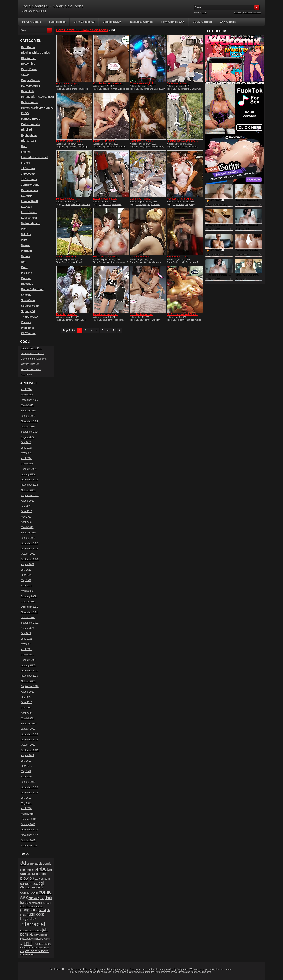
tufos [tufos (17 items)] (40, 947)
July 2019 (26, 761)
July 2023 (26, 506)
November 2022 (29, 549)
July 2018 (26, 798)
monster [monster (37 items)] (39, 944)
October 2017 (28, 840)
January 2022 (28, 602)
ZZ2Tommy (28, 333)
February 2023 (29, 533)
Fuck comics (57, 22)
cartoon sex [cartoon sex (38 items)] (29, 884)
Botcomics (28, 64)
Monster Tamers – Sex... (69, 141)
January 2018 (28, 824)
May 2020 (26, 708)
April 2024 (26, 458)
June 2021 (27, 639)
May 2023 (26, 517)
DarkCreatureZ (31, 86)
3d (63, 89)
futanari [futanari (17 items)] (39, 906)
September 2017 (30, 846)
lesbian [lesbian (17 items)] (44, 935)
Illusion (26, 152)
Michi (25, 229)
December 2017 (29, 830)
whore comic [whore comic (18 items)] (27, 955)
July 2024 (26, 442)
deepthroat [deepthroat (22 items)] (34, 903)
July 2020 (26, 697)
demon (69, 320)
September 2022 (30, 559)
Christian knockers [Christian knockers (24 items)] (32, 887)
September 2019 (30, 750)
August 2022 (28, 564)
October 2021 (28, 618)
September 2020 (30, 686)
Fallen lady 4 (192, 262)
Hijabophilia (29, 135)
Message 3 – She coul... (106, 257)
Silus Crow (28, 300)
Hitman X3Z (29, 141)
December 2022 (29, 543)
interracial (76, 204)
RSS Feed (238, 12)
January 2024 (28, 474)
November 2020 (29, 676)
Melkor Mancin (31, 223)
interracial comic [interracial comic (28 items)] (31, 930)
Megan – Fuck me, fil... (105, 141)
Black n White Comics (35, 53)
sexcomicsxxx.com (31, 369)
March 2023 (27, 527)
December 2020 (29, 671)
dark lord (185, 89)
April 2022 (26, 586)
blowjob (180, 204)
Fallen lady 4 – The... (178, 257)
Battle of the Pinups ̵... (68, 84)
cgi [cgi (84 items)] (41, 883)
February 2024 (29, 469)
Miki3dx (26, 234)
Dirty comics (29, 102)
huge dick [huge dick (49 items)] (28, 919)
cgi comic (181, 320)
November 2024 (29, 421)
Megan (122, 147)
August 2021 (28, 628)
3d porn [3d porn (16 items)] (31, 864)
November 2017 (29, 835)
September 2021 (30, 623)
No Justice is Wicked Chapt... (182, 314)
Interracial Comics (141, 22)
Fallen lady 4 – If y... (67, 314)
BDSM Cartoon (202, 22)
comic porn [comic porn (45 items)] (29, 892)
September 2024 (30, 432)
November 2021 (29, 612)
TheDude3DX (30, 317)
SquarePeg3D (30, 306)
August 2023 (28, 501)
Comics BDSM (112, 22)
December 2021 (29, 607)
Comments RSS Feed (252, 12)
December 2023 (29, 480)
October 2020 (28, 681)
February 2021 (29, 660)
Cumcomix (27, 375)
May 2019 (26, 771)
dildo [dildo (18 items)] (23, 906)
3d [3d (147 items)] (23, 863)
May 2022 (26, 580)
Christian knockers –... (142, 257)
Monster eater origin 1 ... (143, 83)
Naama (26, 256)
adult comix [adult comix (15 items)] (26, 870)
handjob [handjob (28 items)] (45, 910)
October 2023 (28, 490)
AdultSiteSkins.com (201, 972)
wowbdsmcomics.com (33, 353)
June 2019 (27, 766)
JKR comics (29, 179)
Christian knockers (153, 262)
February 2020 (29, 724)
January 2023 (28, 538)
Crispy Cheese (31, 80)
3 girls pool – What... (141, 199)
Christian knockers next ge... (108, 83)
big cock (180, 262)
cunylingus (145, 147)
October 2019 (28, 745)
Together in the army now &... (182, 141)
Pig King (27, 273)
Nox (24, 262)
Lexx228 (26, 207)
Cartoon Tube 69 (30, 364)
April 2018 (26, 808)
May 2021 (26, 644)
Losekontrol (29, 218)
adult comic (182, 147)
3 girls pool (141, 204)
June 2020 (27, 702)
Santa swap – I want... (179, 83)
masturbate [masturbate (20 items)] (26, 939)
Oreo (24, 267)
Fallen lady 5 (157, 147)
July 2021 (26, 633)
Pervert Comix (32, 22)
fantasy (73, 147)
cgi (109, 89)
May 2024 (26, 453)
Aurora (69, 262)
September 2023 (30, 496)
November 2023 (29, 485)
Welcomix (27, 328)
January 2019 (28, 782)
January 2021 (28, 665)
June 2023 (27, 511)
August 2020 (28, 692)
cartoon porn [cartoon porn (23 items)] (42, 879)
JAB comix (28, 168)
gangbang (148, 89)
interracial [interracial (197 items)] (33, 924)
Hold (80, 147)
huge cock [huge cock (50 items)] (35, 914)
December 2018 (29, 787)
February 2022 (29, 596)
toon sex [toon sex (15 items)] (33, 948)
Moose (25, 245)
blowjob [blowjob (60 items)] (27, 878)
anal (68, 204)
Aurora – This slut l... (67, 257)
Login (204, 12)
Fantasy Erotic (30, 119)
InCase (26, 163)
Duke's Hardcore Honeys (37, 108)
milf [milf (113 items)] (28, 943)
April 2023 (26, 522)
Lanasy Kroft (29, 201)
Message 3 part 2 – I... (68, 199)
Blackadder (28, 58)
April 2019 (26, 777)
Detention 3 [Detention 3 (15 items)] (46, 903)
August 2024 (28, 437)
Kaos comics (29, 190)
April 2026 (26, 389)
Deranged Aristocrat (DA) (38, 97)
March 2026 (27, 395)
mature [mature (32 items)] (38, 938)
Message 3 (123, 262)
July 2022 (26, 570)
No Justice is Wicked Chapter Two (184, 321)
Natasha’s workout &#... (106, 199)
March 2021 (27, 655)
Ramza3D (27, 284)
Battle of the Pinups (75, 89)
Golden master (31, 124)
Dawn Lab (28, 91)
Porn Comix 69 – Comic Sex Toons (53, 6)
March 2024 (27, 464)
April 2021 (26, 649)
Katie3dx (27, 196)
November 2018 (29, 793)
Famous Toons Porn (32, 348)
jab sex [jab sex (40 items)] (34, 934)
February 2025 (29, 411)
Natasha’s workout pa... (105, 314)
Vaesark (26, 322)
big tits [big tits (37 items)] (41, 874)
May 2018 (26, 803)
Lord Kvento (29, 212)
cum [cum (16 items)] (42, 898)
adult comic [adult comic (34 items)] (43, 863)
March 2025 (27, 405)
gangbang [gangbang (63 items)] (29, 910)
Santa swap (196, 89)
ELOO (25, 113)
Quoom (26, 278)
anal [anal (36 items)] (35, 869)
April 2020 (26, 713)
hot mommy (112, 147)
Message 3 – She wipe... (180, 199)
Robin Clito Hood (32, 289)
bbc (104, 89)
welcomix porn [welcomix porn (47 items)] (37, 951)
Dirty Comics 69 (84, 22)
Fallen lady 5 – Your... (141, 141)
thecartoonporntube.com (34, 359)
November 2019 (29, 740)
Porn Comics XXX (173, 22)
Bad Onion (28, 47)
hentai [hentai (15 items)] (23, 915)
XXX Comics (228, 22)
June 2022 (27, 575)
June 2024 (27, 448)
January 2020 (28, 729)
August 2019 (28, 755)
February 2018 (29, 819)
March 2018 (27, 814)
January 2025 (28, 416)
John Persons (30, 185)
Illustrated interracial (35, 157)
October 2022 (28, 554)
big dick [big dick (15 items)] (32, 874)
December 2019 (29, 734)
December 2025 (29, 400)
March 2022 (27, 591)
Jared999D (160, 89)
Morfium (26, 251)
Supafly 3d (28, 311)
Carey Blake (29, 69)
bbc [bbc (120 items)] (43, 869)
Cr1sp (25, 75)
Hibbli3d (26, 130)
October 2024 (28, 427)
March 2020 (27, 718)
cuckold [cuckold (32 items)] (34, 898)
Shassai (26, 295)
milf (188, 320)
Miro (24, 240)
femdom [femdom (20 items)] (30, 906)
